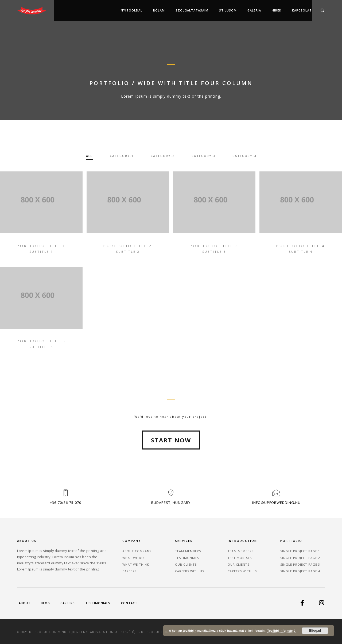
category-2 (163, 156)
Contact (129, 603)
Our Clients (186, 564)
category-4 (244, 156)
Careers (129, 571)
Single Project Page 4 (300, 571)
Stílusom (228, 10)
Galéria (254, 10)
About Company (137, 551)
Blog (45, 603)
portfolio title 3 (214, 246)
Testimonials (187, 557)
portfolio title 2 (128, 246)
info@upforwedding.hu (276, 503)
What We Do (133, 557)
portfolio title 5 (41, 341)
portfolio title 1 (41, 246)
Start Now (171, 465)
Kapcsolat (302, 10)
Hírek (277, 10)
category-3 (203, 156)
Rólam (159, 10)
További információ (281, 631)
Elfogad (315, 631)
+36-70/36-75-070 (66, 503)
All (89, 156)
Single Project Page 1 (300, 551)
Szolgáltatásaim (192, 10)
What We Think (136, 564)
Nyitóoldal (132, 10)
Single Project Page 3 (300, 564)
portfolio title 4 (301, 246)
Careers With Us (190, 571)
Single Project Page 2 (300, 557)
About (25, 603)
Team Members (188, 551)
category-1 (122, 156)
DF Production (155, 632)
